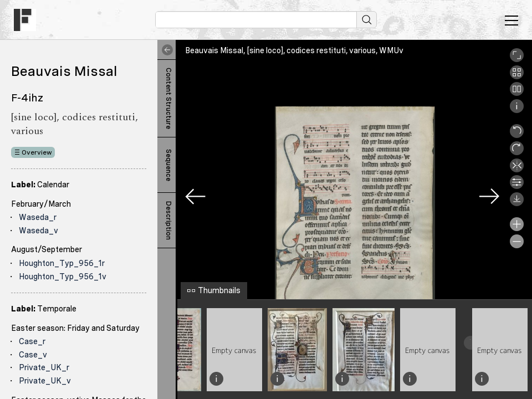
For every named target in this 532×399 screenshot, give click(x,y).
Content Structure (168, 98)
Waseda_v (39, 231)
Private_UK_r (44, 367)
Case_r (32, 341)
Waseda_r (38, 217)
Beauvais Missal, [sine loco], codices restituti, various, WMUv (294, 50)
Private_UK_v (45, 381)
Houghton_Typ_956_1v (63, 277)
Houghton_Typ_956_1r (62, 263)
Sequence (168, 165)
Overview (37, 152)
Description (168, 221)
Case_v (33, 355)
